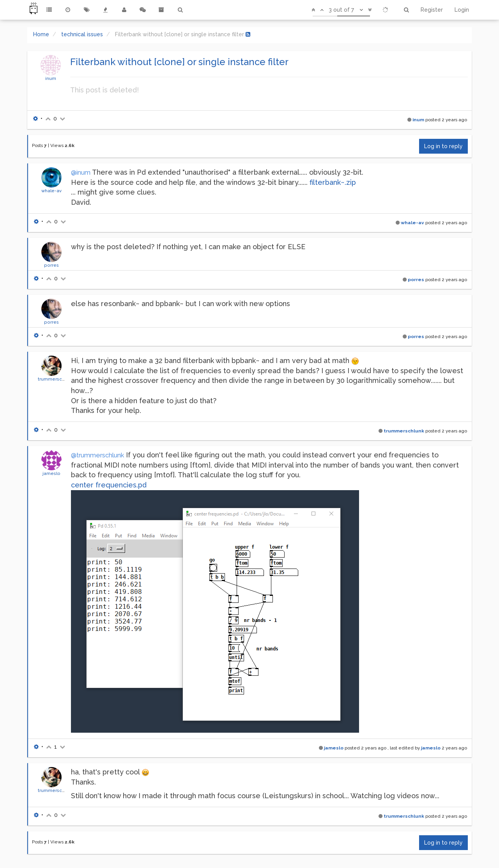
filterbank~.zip (333, 182)
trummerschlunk (56, 379)
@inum (81, 173)
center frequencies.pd (109, 485)
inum (51, 78)
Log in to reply (443, 146)
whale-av (51, 191)
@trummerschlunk (97, 455)
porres (51, 265)
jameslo (51, 473)
